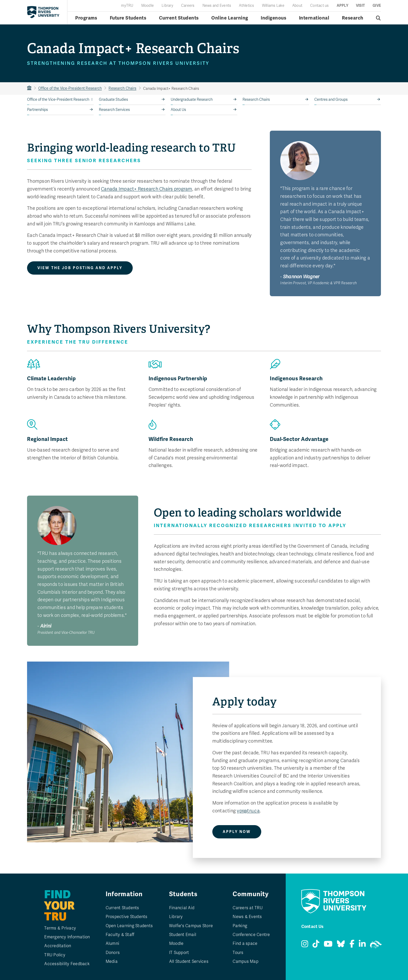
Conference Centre (251, 935)
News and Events (217, 6)
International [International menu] (314, 18)
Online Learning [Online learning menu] (230, 18)
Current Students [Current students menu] (179, 18)
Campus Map (246, 962)
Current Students (122, 908)
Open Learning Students (129, 926)
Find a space (245, 944)
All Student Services (189, 962)
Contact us (320, 6)
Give (377, 6)
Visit (360, 6)
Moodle (148, 6)
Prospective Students (127, 917)
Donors (113, 953)
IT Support (179, 953)
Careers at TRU (248, 908)
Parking (240, 926)
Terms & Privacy (60, 928)
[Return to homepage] (43, 12)
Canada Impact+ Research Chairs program (147, 189)
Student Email (183, 935)
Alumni (113, 944)
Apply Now (237, 832)
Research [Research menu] (353, 18)
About (297, 6)
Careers (188, 6)
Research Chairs (122, 88)
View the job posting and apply (80, 268)
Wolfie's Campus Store (191, 926)
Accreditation (58, 946)
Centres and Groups (331, 100)
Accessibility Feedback (67, 964)
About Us (178, 110)
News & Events (247, 917)
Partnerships (37, 110)
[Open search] (378, 18)
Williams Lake (273, 6)
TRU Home (29, 88)
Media (112, 962)
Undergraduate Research (192, 100)
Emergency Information (67, 937)
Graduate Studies (113, 100)
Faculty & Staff (120, 935)
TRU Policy (55, 955)
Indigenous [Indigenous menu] (273, 18)
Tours (238, 953)
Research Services (114, 110)
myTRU (127, 6)
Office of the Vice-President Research (70, 88)
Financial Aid (182, 908)
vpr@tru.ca (248, 811)
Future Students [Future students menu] (128, 18)
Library (167, 6)
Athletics (246, 6)
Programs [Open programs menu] (86, 18)
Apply (342, 6)
